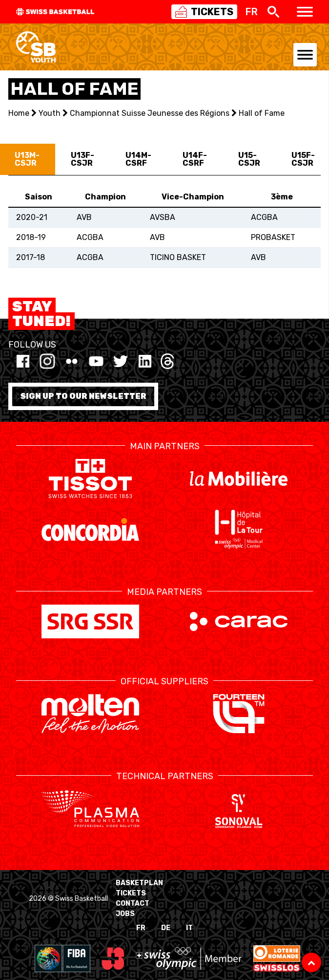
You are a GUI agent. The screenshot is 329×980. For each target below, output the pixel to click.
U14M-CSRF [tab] (138, 159)
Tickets (131, 893)
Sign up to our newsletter (83, 396)
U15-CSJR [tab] (249, 159)
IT (189, 928)
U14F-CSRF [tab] (195, 159)
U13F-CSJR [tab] (82, 159)
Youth (50, 113)
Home (19, 113)
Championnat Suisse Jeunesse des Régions (150, 113)
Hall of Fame (262, 113)
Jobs (125, 914)
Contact (133, 904)
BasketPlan (139, 883)
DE (166, 928)
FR (141, 928)
